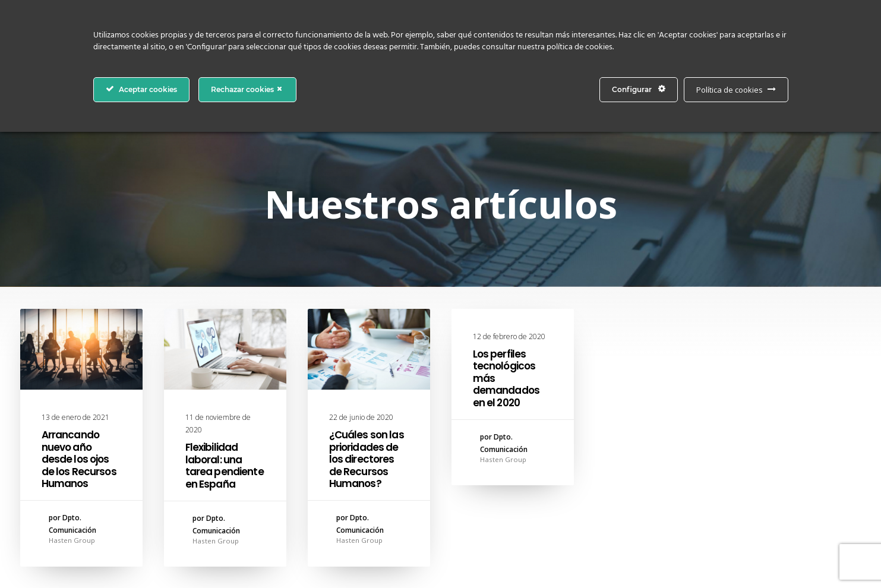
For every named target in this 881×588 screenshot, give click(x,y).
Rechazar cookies (247, 89)
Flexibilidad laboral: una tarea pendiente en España (225, 465)
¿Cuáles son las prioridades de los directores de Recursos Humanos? (367, 459)
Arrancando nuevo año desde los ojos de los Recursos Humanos (79, 459)
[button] (81, 349)
